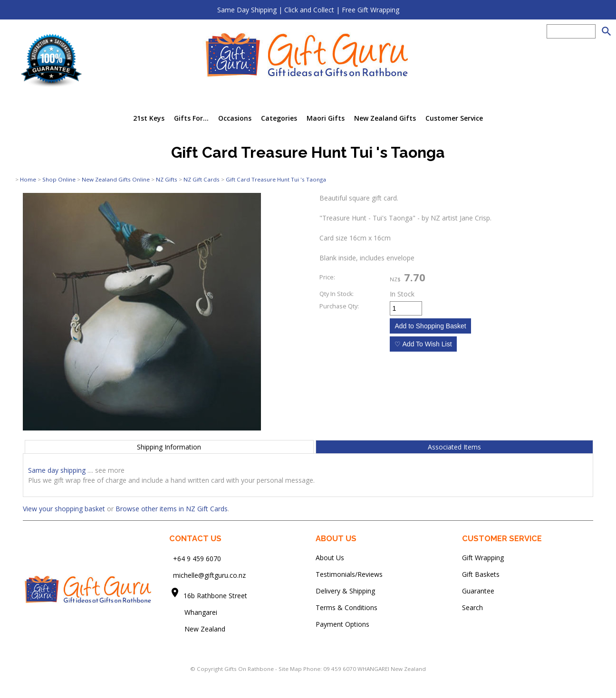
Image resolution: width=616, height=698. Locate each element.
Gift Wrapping (483, 558)
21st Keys (149, 118)
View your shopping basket (64, 509)
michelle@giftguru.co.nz (209, 575)
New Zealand (197, 629)
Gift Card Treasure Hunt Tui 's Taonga (276, 179)
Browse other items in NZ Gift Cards (172, 509)
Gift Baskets (481, 574)
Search (472, 607)
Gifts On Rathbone (250, 669)
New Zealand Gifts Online (116, 179)
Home (28, 179)
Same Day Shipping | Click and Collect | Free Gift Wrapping (308, 10)
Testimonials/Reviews (349, 574)
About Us (330, 558)
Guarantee (478, 591)
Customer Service (454, 118)
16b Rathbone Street (216, 596)
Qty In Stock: (337, 294)
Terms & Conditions (346, 607)
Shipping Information (169, 447)
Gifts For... (191, 118)
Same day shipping (57, 470)
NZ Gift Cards (202, 179)
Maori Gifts (326, 118)
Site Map (290, 669)
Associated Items (454, 447)
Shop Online (59, 179)
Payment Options (342, 624)
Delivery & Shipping (345, 591)
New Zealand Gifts (385, 118)
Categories (279, 118)
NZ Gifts (167, 179)
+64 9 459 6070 (197, 559)
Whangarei (194, 612)
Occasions (235, 118)
